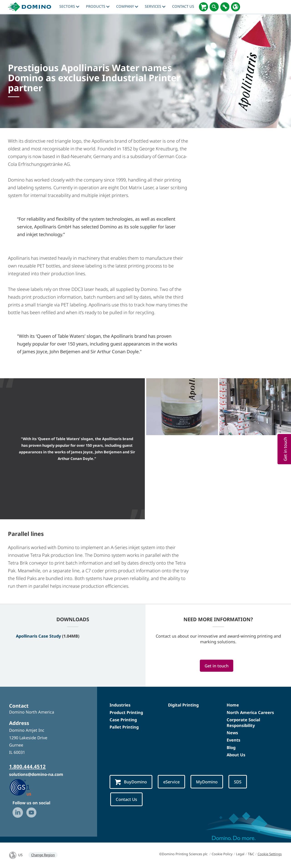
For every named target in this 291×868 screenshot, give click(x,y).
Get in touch (217, 666)
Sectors (69, 6)
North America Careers (250, 712)
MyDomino (207, 782)
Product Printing (126, 712)
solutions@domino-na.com (36, 774)
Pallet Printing (124, 727)
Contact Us (183, 6)
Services (155, 6)
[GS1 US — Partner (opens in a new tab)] (25, 787)
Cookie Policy (222, 854)
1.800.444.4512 (27, 766)
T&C (251, 854)
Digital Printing (183, 705)
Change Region (43, 855)
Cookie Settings (270, 854)
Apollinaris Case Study (38, 636)
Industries (120, 705)
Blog (231, 747)
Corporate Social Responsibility (243, 723)
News (232, 733)
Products (98, 6)
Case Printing (123, 720)
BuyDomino (131, 782)
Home (233, 705)
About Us (236, 755)
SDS (238, 782)
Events (233, 740)
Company (127, 6)
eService (171, 782)
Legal (240, 854)
